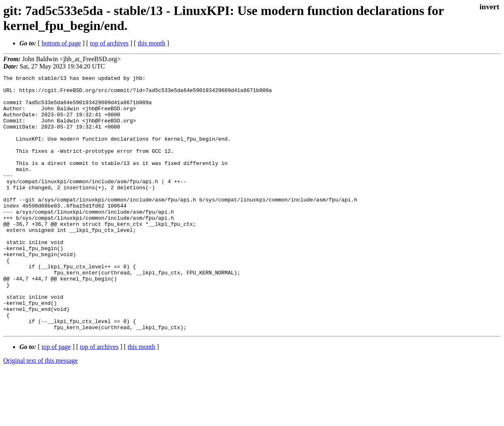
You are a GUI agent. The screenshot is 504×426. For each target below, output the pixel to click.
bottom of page (61, 43)
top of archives (109, 43)
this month (152, 43)
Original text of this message (41, 412)
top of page (56, 398)
